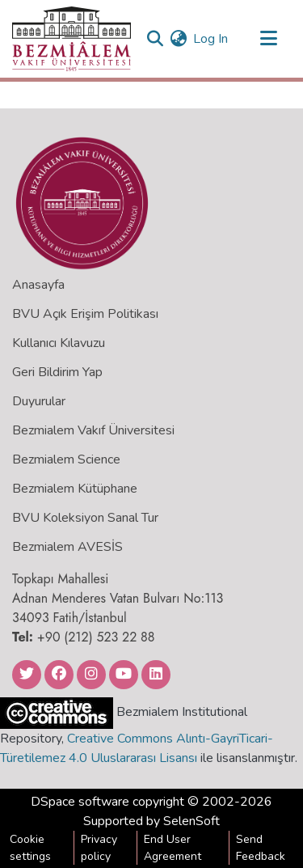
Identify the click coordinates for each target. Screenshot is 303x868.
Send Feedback (261, 848)
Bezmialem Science (66, 459)
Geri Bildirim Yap (57, 372)
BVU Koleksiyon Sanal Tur (85, 518)
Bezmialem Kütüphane (75, 489)
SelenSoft (191, 821)
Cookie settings (30, 848)
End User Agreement (173, 848)
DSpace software (80, 802)
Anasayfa (38, 285)
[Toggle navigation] (268, 39)
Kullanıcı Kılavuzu (59, 343)
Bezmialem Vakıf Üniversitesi (93, 430)
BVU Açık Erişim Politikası (85, 314)
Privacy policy (99, 848)
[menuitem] (178, 39)
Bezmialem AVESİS (67, 547)
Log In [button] (211, 39)
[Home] (72, 39)
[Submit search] (155, 39)
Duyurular (39, 401)
